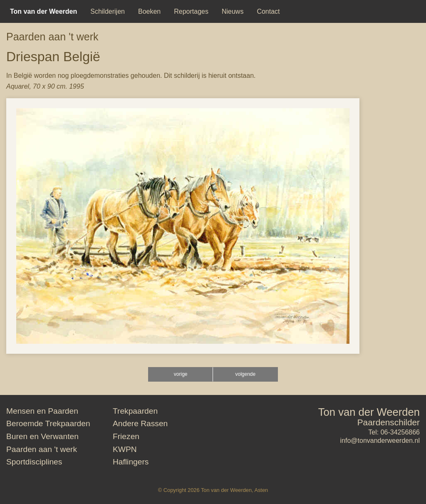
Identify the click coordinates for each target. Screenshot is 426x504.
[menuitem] (43, 11)
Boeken (149, 11)
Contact (268, 11)
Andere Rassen (140, 423)
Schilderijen (108, 11)
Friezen (126, 436)
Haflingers (131, 462)
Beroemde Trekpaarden (48, 423)
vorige (181, 374)
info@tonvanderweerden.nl (380, 441)
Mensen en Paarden (42, 411)
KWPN (125, 449)
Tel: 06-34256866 (394, 432)
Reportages (191, 11)
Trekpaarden (135, 411)
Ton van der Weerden (369, 412)
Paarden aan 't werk (52, 37)
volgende (245, 374)
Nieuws (233, 11)
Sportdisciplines (34, 462)
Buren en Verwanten (42, 436)
